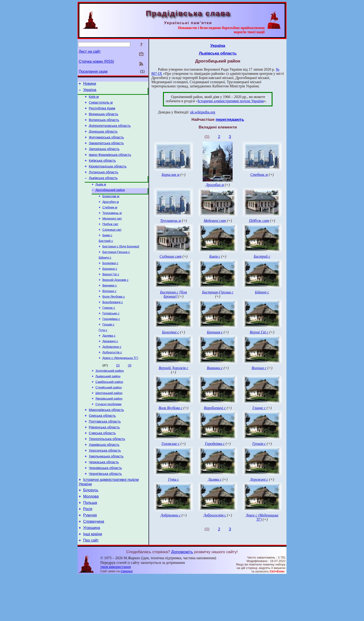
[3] (130, 392)
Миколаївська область (106, 440)
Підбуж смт (110, 240)
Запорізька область (104, 157)
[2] (118, 392)
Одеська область (102, 447)
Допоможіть (182, 597)
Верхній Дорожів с (115, 300)
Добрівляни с (112, 373)
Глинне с (109, 330)
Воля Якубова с (114, 318)
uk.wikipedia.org (203, 112)
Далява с (109, 360)
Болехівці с (110, 282)
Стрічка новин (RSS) (96, 61)
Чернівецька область (105, 506)
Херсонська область (105, 486)
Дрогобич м (111, 215)
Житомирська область (106, 144)
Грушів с (108, 348)
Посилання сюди (93, 71)
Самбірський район (109, 410)
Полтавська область (105, 453)
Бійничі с (105, 276)
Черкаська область (104, 499)
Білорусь (91, 530)
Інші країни (93, 579)
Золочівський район (110, 398)
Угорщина (92, 572)
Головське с (111, 336)
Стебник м (110, 222)
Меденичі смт (112, 234)
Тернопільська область (107, 473)
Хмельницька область (106, 493)
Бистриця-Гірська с (116, 270)
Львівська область (103, 190)
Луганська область (104, 183)
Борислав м (111, 209)
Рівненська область (104, 460)
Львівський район (108, 404)
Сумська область (102, 467)
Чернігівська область (105, 512)
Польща (90, 544)
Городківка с (111, 342)
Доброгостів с (112, 379)
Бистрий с (106, 258)
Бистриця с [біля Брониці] (121, 264)
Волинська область (104, 125)
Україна (90, 91)
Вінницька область (104, 118)
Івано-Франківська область (110, 164)
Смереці (127, 616)
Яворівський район (109, 428)
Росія (88, 551)
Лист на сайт (90, 51)
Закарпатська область (106, 151)
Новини (90, 84)
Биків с (107, 252)
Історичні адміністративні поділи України (231, 101)
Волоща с (109, 312)
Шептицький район (109, 422)
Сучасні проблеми (108, 434)
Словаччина (94, 565)
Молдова (91, 537)
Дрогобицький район (110, 203)
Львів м (101, 197)
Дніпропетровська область (110, 131)
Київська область (102, 170)
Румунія (90, 558)
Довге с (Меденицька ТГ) (120, 385)
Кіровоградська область (108, 177)
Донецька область (103, 138)
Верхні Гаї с (111, 294)
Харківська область (104, 480)
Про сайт (91, 586)
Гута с (103, 354)
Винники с (110, 306)
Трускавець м (112, 228)
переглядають (230, 119)
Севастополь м (101, 105)
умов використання (115, 612)
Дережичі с (110, 366)
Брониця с (110, 288)
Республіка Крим (102, 112)
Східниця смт (112, 246)
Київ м (94, 99)
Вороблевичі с (113, 324)
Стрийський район (109, 416)
